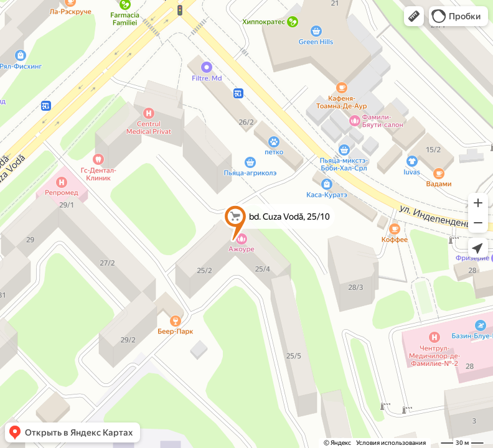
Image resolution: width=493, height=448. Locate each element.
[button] (414, 16)
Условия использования (391, 443)
